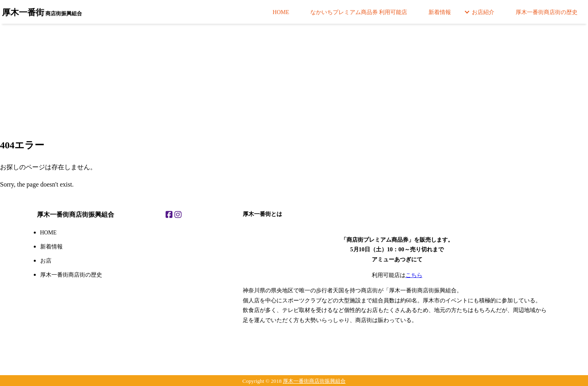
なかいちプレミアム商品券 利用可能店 (359, 12)
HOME (281, 12)
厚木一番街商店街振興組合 (314, 381)
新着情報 (440, 12)
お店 (46, 261)
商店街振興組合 (42, 12)
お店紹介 (483, 12)
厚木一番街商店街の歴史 (547, 12)
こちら (414, 275)
